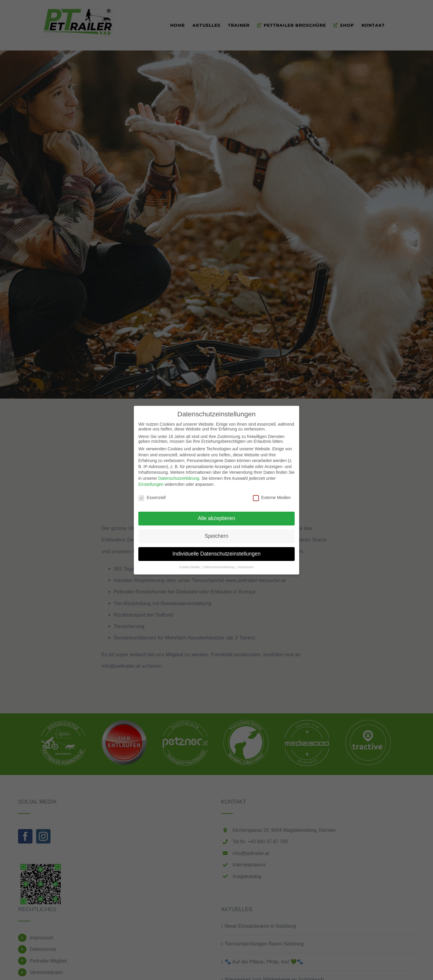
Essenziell (152, 498)
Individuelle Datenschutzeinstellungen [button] (217, 554)
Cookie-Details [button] (190, 567)
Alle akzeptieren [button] (217, 518)
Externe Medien (272, 498)
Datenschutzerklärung (179, 478)
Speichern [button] (217, 536)
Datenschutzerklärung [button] (219, 567)
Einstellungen (151, 484)
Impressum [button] (246, 567)
